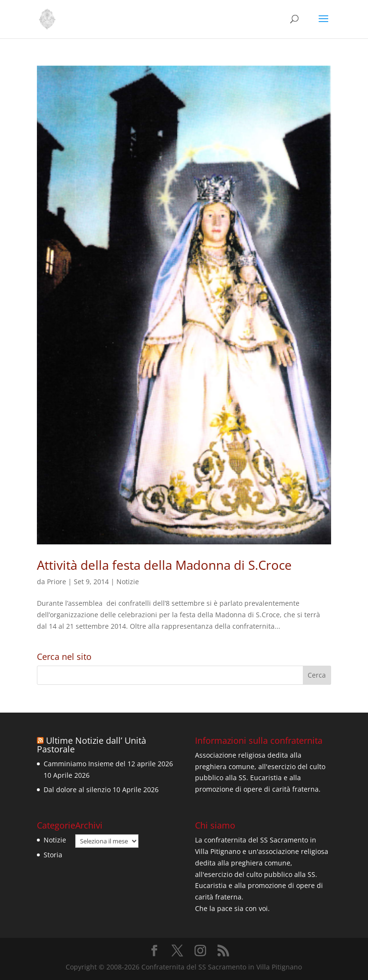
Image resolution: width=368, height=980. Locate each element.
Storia (53, 855)
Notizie (128, 582)
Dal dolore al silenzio (77, 790)
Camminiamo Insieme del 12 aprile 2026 (108, 764)
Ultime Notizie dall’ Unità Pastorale (92, 745)
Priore (57, 582)
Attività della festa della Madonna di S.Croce (164, 565)
